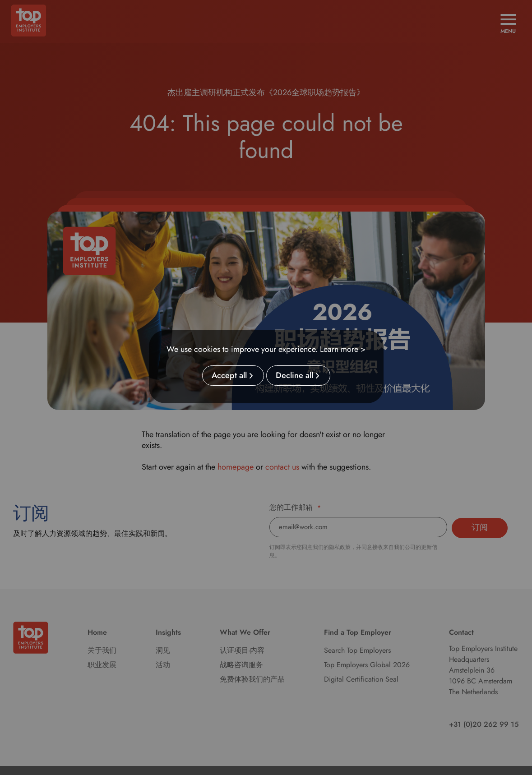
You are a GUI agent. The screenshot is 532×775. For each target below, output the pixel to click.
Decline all (294, 376)
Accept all (229, 376)
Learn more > (343, 349)
